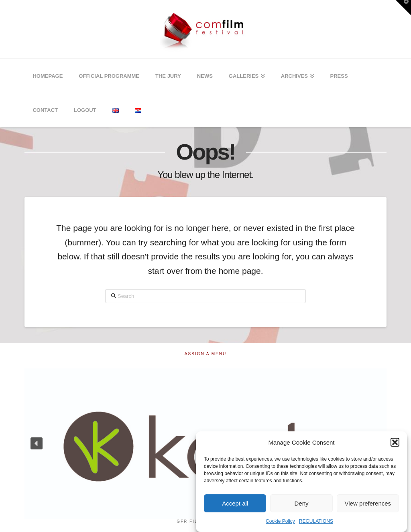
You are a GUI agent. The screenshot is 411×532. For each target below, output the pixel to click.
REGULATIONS (316, 521)
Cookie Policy (280, 521)
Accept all (235, 503)
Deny (301, 503)
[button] (395, 442)
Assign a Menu (205, 354)
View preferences (368, 503)
